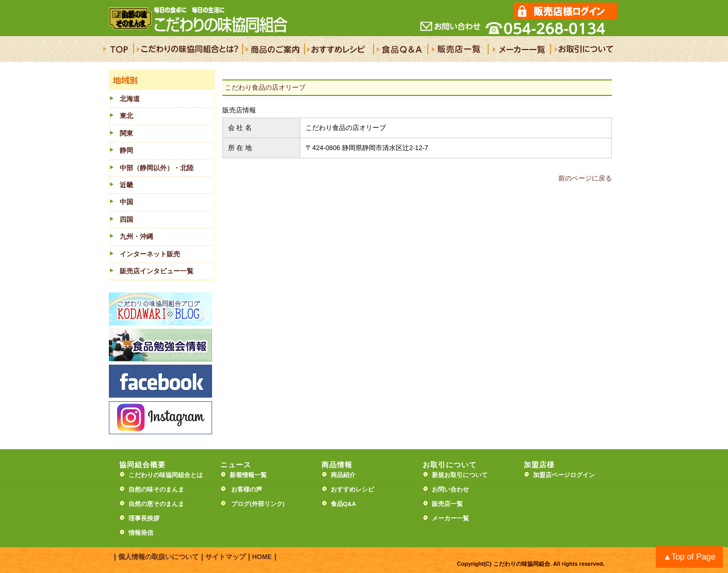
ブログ (240, 504)
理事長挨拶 (144, 518)
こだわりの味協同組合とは (166, 475)
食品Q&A (344, 504)
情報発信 (141, 533)
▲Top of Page (689, 557)
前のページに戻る (585, 178)
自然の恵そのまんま (156, 504)
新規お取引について (460, 475)
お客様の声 (247, 489)
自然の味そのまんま (156, 489)
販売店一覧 (447, 504)
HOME (262, 557)
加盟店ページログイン (564, 475)
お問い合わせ (450, 489)
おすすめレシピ (352, 489)
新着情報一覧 (251, 475)
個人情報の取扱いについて (158, 557)
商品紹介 (343, 475)
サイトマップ (225, 557)
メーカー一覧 (450, 518)
